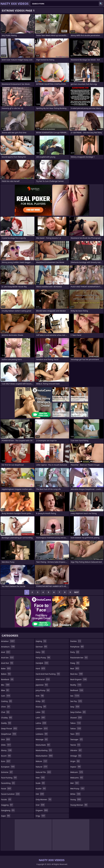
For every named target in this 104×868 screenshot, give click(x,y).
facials (6, 799)
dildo (6, 745)
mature (42, 761)
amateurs (8, 647)
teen (75, 734)
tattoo (76, 728)
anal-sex (8, 658)
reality (76, 685)
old (40, 794)
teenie (75, 745)
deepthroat (9, 734)
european (8, 767)
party (75, 652)
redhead (77, 690)
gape (6, 816)
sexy (75, 707)
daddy (6, 723)
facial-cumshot (10, 794)
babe (6, 668)
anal (6, 652)
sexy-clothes (78, 712)
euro (6, 761)
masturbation (44, 756)
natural (42, 767)
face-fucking (9, 778)
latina (41, 723)
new (40, 778)
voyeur (76, 767)
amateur (8, 641)
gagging (7, 805)
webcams (77, 778)
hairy (40, 652)
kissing (41, 707)
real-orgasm (79, 679)
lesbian (42, 728)
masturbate (43, 745)
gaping (41, 641)
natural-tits (43, 772)
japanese (42, 685)
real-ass (77, 674)
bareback (7, 679)
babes (6, 674)
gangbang (8, 810)
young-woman (79, 805)
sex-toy (76, 701)
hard (41, 668)
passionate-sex (79, 658)
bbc (5, 685)
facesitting (8, 783)
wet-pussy (78, 788)
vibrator (76, 750)
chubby (7, 718)
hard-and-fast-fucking (48, 674)
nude (40, 783)
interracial (43, 679)
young (76, 799)
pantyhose (77, 647)
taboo (76, 723)
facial (6, 788)
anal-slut (7, 663)
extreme (7, 772)
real (75, 668)
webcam (77, 772)
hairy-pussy (43, 658)
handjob (42, 663)
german (42, 647)
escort (6, 756)
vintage (76, 756)
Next (77, 592)
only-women (44, 799)
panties (76, 641)
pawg (75, 663)
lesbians (42, 734)
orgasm (42, 810)
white (76, 794)
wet (75, 783)
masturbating (44, 750)
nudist (41, 788)
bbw (5, 690)
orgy (41, 816)
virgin (75, 761)
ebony (7, 750)
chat (5, 712)
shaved (76, 718)
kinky (40, 701)
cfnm (6, 707)
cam (6, 696)
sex (75, 696)
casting (7, 701)
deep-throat (9, 728)
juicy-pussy (43, 690)
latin (41, 718)
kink (40, 696)
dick (6, 739)
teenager (77, 739)
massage (42, 739)
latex (40, 712)
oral (40, 805)
